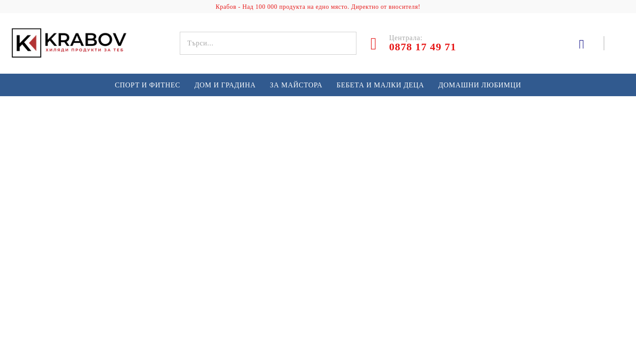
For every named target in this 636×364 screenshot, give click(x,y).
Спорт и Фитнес (148, 85)
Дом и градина (225, 85)
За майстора (296, 85)
